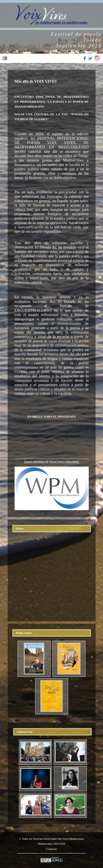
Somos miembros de (36, 461)
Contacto (52, 849)
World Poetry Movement (64, 461)
